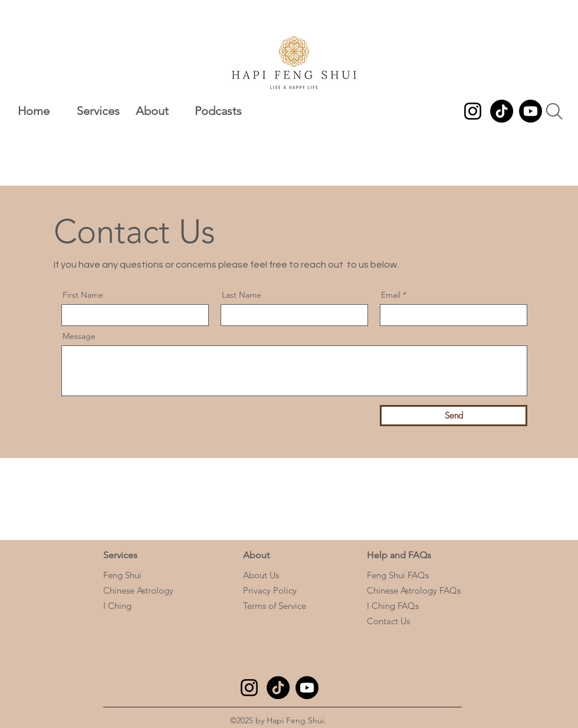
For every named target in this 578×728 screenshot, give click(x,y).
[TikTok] (502, 111)
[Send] (454, 416)
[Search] (554, 111)
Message (79, 336)
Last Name (242, 295)
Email (391, 295)
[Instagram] (473, 111)
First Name (83, 295)
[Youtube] (531, 111)
